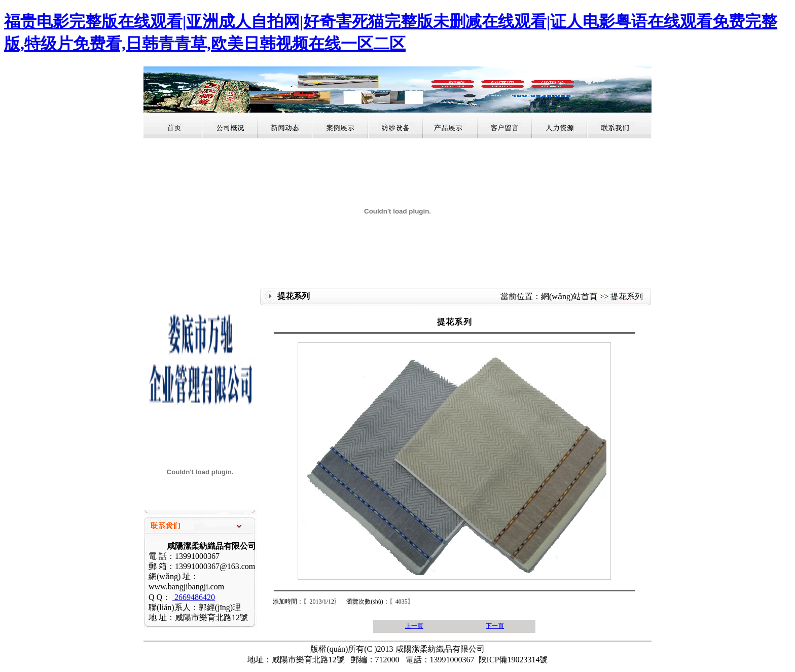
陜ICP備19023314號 (513, 660)
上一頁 (414, 626)
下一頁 (495, 626)
